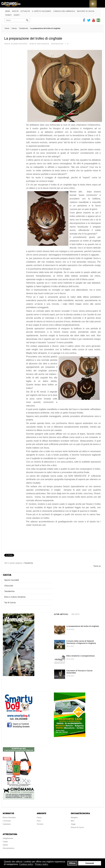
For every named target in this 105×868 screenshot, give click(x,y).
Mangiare (74, 818)
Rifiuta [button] (72, 863)
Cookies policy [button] (26, 864)
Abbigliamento (8, 838)
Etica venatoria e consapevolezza (81, 656)
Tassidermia (24, 28)
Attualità (25, 11)
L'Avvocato (7, 821)
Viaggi (73, 824)
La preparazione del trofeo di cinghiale (83, 626)
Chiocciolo (9, 586)
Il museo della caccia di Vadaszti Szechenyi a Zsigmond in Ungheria (81, 642)
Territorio (40, 824)
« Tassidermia (28, 563)
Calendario (7, 824)
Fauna (39, 818)
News (8, 11)
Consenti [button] (90, 863)
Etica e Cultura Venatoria (15, 597)
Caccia (14, 28)
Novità (15, 11)
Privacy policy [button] (42, 864)
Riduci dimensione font (65, 43)
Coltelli (5, 842)
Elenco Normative (9, 818)
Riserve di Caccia (77, 827)
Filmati (8, 15)
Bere (73, 821)
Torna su (97, 566)
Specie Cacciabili (12, 580)
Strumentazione (8, 848)
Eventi (17, 15)
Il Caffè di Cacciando (41, 11)
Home (7, 28)
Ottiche (5, 845)
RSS (93, 4)
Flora (39, 821)
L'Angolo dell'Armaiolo (64, 11)
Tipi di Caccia (10, 603)
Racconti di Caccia (86, 11)
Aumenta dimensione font (68, 43)
